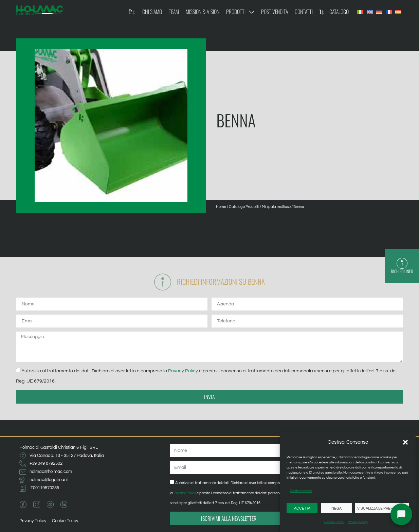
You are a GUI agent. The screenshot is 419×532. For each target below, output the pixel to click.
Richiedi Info (402, 271)
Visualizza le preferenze (382, 508)
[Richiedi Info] (402, 263)
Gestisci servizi (301, 491)
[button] (405, 442)
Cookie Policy (334, 522)
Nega (336, 508)
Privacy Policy (358, 522)
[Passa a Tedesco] (379, 12)
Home (221, 207)
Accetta (302, 508)
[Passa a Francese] (389, 12)
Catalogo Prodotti (244, 207)
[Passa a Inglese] (370, 12)
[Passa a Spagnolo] (398, 12)
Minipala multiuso (276, 207)
